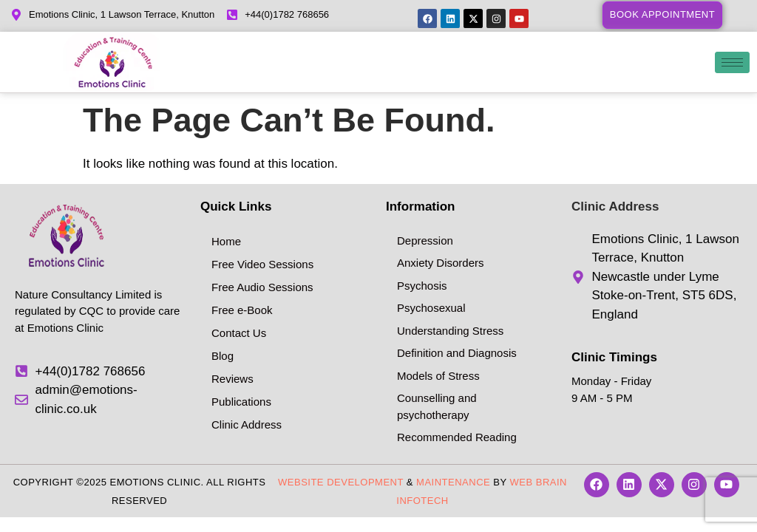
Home (226, 241)
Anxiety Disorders (441, 263)
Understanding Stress (450, 331)
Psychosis (422, 286)
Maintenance (453, 482)
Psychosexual (431, 308)
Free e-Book (242, 310)
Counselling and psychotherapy (437, 406)
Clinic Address (247, 424)
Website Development (341, 482)
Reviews (232, 379)
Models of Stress (438, 376)
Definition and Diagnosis (457, 353)
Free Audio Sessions (262, 287)
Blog (223, 356)
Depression (425, 241)
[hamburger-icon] (732, 62)
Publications (241, 402)
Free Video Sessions (262, 264)
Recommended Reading (457, 437)
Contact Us (239, 333)
